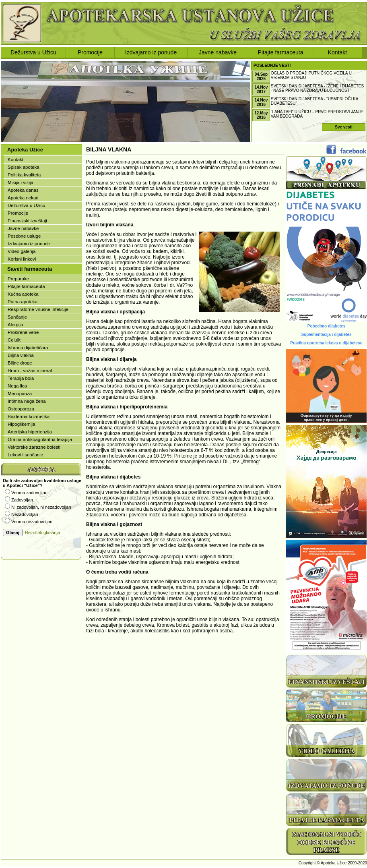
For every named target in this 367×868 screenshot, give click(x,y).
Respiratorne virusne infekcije (38, 309)
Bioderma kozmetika (29, 416)
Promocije (90, 52)
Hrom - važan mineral (30, 371)
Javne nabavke (218, 52)
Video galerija (22, 251)
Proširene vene (23, 332)
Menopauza (20, 394)
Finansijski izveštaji (27, 221)
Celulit (14, 340)
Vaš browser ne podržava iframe (41, 512)
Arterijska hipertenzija (30, 432)
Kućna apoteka (23, 294)
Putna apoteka (23, 302)
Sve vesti (343, 127)
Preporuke (18, 279)
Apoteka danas (23, 190)
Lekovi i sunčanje (25, 455)
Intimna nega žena (27, 401)
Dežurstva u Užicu (33, 52)
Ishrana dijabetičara (28, 348)
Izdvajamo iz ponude (151, 52)
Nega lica (17, 386)
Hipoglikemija (21, 424)
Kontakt (337, 52)
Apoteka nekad (23, 198)
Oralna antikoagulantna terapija (40, 439)
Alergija (15, 325)
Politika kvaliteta (24, 175)
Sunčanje (17, 317)
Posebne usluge (24, 236)
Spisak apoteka (24, 167)
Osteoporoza (21, 409)
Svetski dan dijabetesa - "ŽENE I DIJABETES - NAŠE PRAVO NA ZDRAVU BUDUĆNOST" (317, 88)
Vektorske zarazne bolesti (34, 447)
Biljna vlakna (21, 355)
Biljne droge (20, 363)
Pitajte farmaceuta (281, 52)
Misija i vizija (21, 182)
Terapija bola (21, 378)
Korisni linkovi (22, 259)
